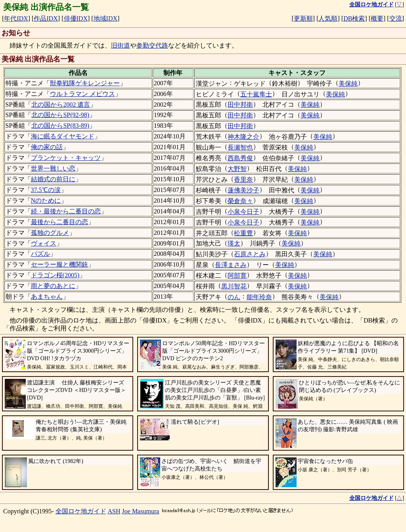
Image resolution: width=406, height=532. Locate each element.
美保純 (348, 84)
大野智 (237, 169)
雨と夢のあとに (53, 286)
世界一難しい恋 (53, 168)
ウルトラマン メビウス (82, 94)
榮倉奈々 (240, 201)
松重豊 (243, 233)
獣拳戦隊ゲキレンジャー (85, 83)
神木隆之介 (243, 137)
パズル (40, 254)
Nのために (46, 201)
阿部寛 (237, 276)
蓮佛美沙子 (243, 190)
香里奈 (243, 180)
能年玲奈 (259, 297)
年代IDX (16, 18)
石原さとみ (250, 254)
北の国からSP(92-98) (60, 115)
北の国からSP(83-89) (60, 126)
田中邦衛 (240, 105)
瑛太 (234, 243)
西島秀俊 (240, 158)
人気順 (328, 18)
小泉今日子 (243, 212)
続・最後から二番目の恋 (66, 211)
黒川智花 (234, 286)
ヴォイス (44, 243)
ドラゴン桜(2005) (55, 275)
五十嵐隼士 (256, 94)
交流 (396, 18)
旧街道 (121, 45)
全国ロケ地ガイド (81, 511)
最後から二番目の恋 (59, 222)
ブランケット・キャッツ (66, 158)
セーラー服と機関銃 (59, 264)
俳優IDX (76, 18)
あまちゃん (47, 297)
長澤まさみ (231, 265)
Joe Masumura (141, 511)
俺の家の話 (47, 147)
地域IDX (105, 18)
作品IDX (46, 18)
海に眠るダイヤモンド (63, 136)
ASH (114, 511)
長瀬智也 (240, 147)
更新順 (303, 18)
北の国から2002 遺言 (61, 105)
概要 (377, 18)
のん (234, 297)
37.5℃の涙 (46, 190)
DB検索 (354, 18)
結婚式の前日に (53, 179)
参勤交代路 (152, 45)
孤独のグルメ (50, 233)
